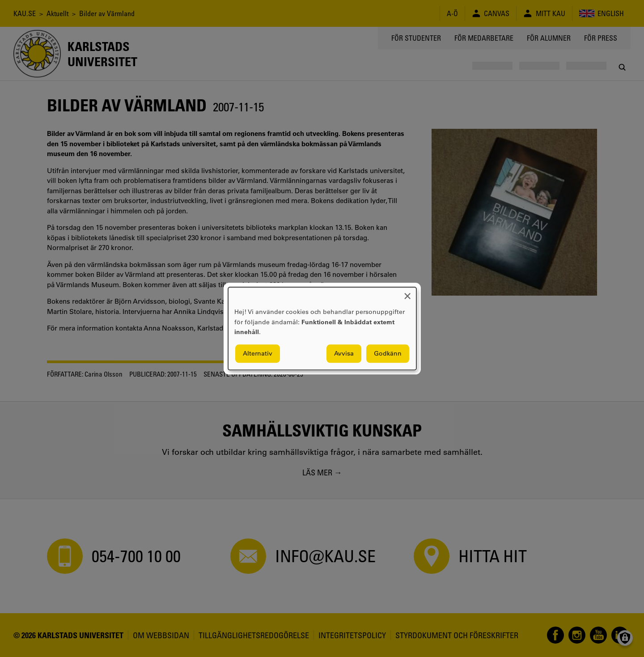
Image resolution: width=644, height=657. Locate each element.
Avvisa (344, 353)
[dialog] (322, 328)
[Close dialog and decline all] (407, 293)
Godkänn (388, 353)
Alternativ (258, 353)
